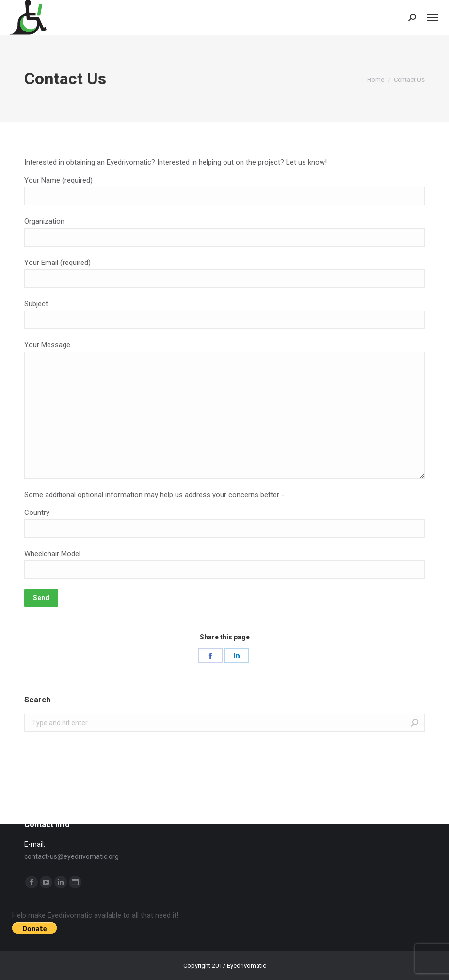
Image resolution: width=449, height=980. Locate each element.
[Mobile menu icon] (433, 17)
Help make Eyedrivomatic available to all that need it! (95, 915)
